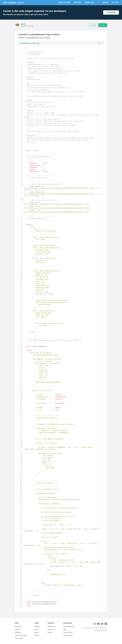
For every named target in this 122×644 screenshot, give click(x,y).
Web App (78, 3)
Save (103, 25)
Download (89, 3)
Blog (65, 630)
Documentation (69, 627)
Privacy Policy (68, 635)
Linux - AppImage (21, 635)
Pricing (37, 635)
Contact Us (51, 630)
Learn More (111, 12)
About (37, 632)
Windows (18, 632)
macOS (18, 630)
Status (50, 632)
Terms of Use (68, 632)
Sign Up (115, 3)
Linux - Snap (19, 638)
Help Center (51, 627)
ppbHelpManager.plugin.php (30, 43)
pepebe (23, 24)
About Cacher (64, 3)
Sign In (105, 3)
